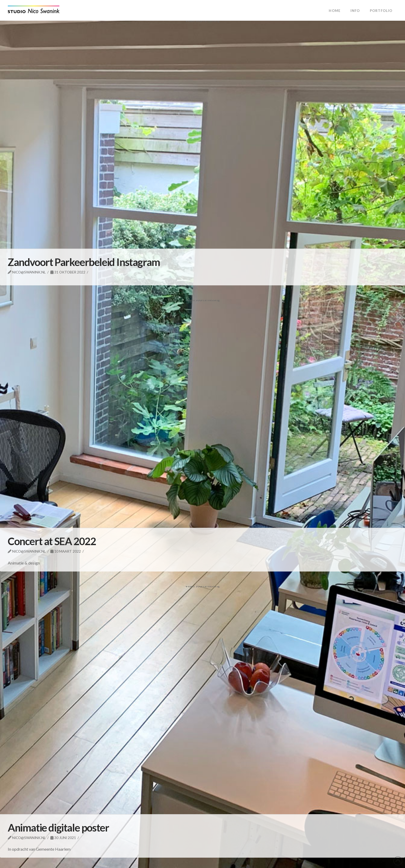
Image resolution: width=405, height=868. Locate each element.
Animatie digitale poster (58, 828)
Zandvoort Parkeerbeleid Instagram (84, 262)
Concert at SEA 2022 (52, 541)
